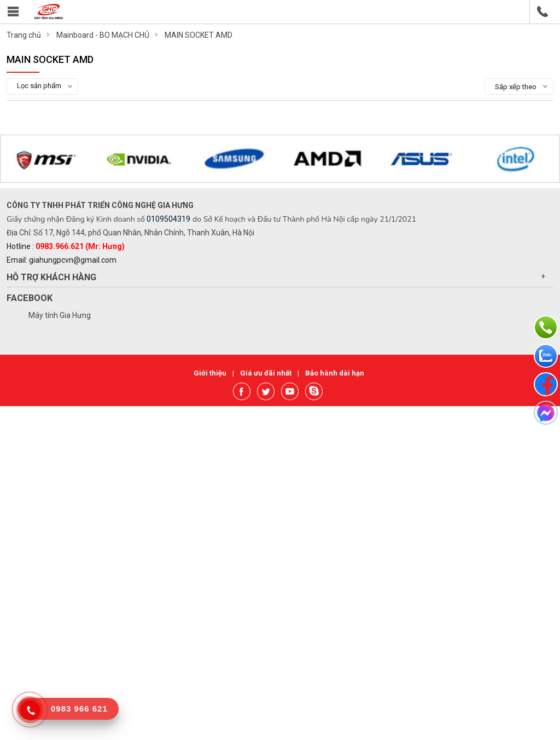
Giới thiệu (211, 373)
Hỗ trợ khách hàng (51, 277)
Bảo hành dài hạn (335, 373)
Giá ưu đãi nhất (267, 373)
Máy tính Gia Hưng (60, 315)
